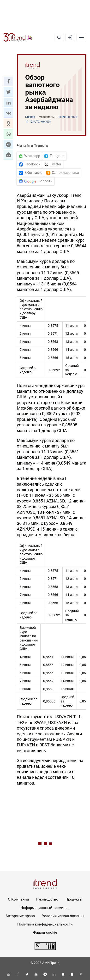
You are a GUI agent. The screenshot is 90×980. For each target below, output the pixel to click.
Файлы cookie (45, 932)
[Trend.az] (18, 37)
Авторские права (20, 916)
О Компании (18, 899)
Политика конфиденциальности (45, 924)
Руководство (47, 899)
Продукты (74, 899)
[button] (8, 81)
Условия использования (63, 916)
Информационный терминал (45, 908)
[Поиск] (59, 37)
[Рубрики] (81, 37)
